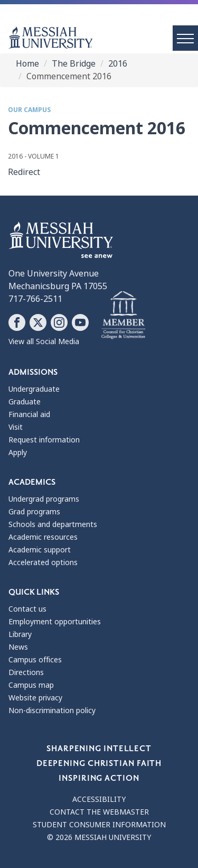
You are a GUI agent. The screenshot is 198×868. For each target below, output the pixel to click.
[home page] (103, 38)
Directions (26, 672)
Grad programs (34, 512)
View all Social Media (44, 341)
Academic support (40, 550)
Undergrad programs (44, 499)
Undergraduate (34, 389)
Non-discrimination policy (52, 710)
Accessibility (99, 799)
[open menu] (185, 38)
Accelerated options (43, 562)
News (18, 647)
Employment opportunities (55, 622)
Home (27, 64)
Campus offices (35, 660)
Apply (18, 453)
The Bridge (74, 64)
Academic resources (43, 537)
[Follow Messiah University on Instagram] (59, 322)
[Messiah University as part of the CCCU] (123, 316)
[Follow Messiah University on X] (38, 322)
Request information (44, 440)
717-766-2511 (35, 299)
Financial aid (29, 414)
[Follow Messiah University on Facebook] (17, 322)
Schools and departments (53, 524)
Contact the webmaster (99, 812)
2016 (118, 64)
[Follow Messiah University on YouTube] (80, 322)
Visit (16, 427)
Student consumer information (99, 825)
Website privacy (35, 698)
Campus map (31, 685)
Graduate (25, 402)
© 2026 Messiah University (99, 837)
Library (20, 634)
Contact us (27, 609)
